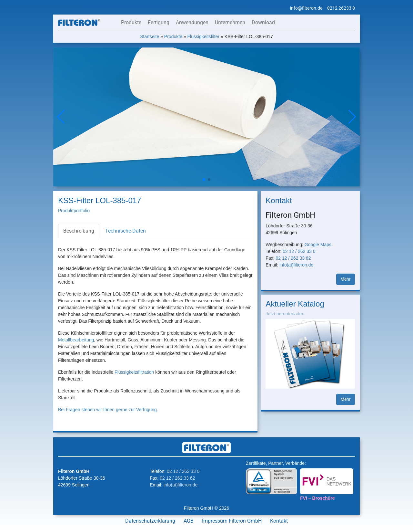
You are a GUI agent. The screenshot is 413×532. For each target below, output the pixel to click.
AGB (189, 521)
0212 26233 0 (341, 8)
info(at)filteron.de (296, 265)
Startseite (150, 37)
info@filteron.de (306, 8)
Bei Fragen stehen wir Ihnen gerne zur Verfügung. (108, 410)
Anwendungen (192, 22)
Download (263, 22)
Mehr (346, 279)
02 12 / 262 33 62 (293, 258)
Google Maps (318, 245)
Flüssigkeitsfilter (203, 37)
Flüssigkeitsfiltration (134, 372)
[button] (352, 117)
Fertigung (159, 22)
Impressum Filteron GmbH (232, 521)
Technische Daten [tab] (126, 231)
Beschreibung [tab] (79, 231)
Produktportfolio (74, 211)
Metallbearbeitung (76, 340)
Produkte (131, 22)
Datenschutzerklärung (150, 521)
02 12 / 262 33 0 (299, 251)
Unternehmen (230, 22)
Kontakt (279, 521)
